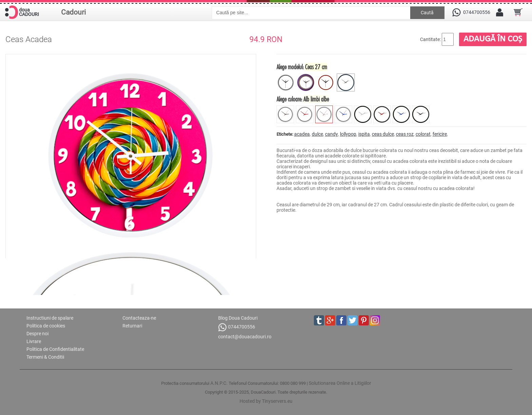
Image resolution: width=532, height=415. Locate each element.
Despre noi (37, 334)
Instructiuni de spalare (50, 318)
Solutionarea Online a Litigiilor (340, 383)
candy (331, 134)
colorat (423, 134)
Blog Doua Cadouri (238, 318)
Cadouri (73, 12)
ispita (364, 134)
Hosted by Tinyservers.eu (266, 401)
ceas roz (405, 134)
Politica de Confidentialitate (55, 349)
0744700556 (237, 327)
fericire (440, 134)
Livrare (34, 341)
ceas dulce (383, 134)
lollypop (348, 134)
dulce (317, 134)
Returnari (132, 326)
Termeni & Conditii (45, 357)
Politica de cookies (46, 326)
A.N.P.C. (219, 383)
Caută (427, 13)
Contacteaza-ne (139, 318)
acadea (302, 134)
